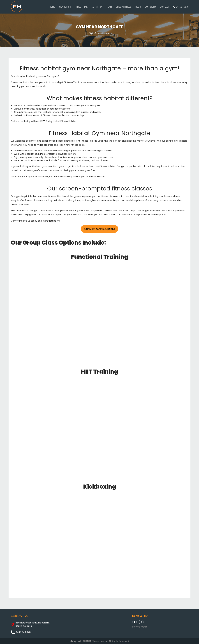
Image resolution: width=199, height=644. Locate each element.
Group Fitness (124, 7)
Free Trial (82, 7)
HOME (90, 33)
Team (109, 7)
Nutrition (97, 7)
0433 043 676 (182, 7)
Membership (66, 7)
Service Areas (105, 33)
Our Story (150, 7)
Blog (138, 7)
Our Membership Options (100, 229)
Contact (165, 7)
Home (52, 7)
